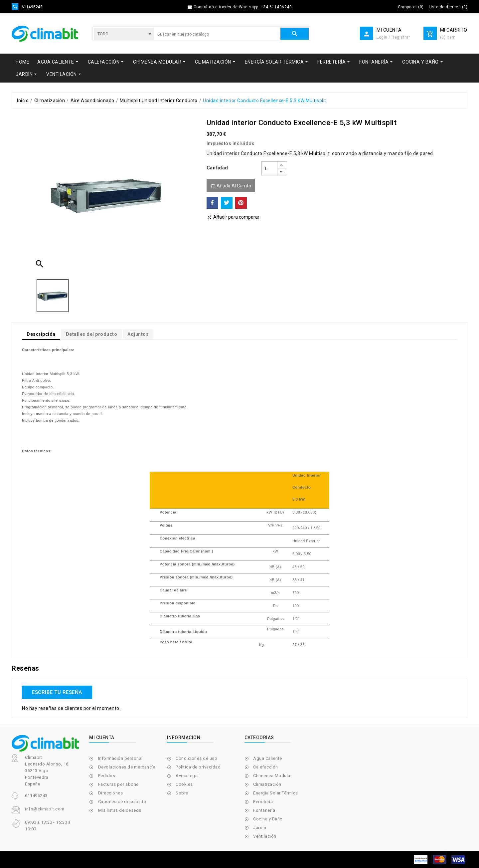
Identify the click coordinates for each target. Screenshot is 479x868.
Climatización (267, 784)
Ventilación (265, 836)
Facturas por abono (119, 784)
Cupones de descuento (122, 802)
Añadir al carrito (231, 186)
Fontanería (264, 810)
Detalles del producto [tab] (92, 334)
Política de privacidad (198, 767)
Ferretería (263, 802)
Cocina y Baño (268, 819)
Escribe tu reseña (57, 692)
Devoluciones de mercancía (127, 767)
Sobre (182, 793)
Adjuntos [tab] (138, 334)
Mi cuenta (102, 738)
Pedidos (107, 776)
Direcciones (111, 793)
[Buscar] (217, 34)
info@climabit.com (45, 809)
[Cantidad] (269, 168)
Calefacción (266, 767)
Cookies (184, 784)
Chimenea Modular (272, 776)
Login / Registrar (393, 37)
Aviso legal (187, 776)
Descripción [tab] (41, 334)
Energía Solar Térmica (276, 793)
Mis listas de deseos (120, 810)
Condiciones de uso (196, 758)
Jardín (260, 828)
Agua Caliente (268, 758)
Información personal (120, 758)
